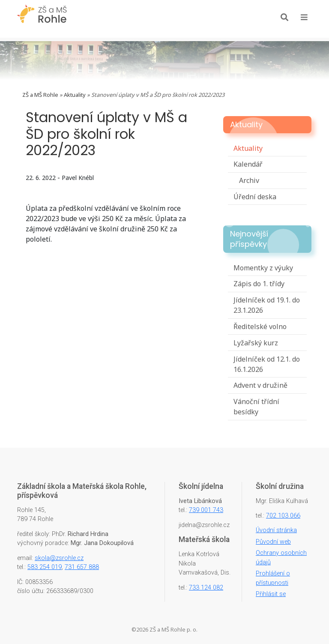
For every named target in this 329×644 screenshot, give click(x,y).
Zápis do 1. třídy (259, 284)
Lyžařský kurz (256, 343)
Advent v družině (260, 385)
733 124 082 (206, 588)
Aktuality (75, 95)
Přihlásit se (271, 594)
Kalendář (248, 164)
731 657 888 (82, 567)
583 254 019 (45, 567)
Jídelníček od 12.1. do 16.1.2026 (267, 364)
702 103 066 (283, 516)
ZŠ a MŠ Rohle (40, 95)
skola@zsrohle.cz (59, 558)
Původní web (273, 542)
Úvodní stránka (276, 530)
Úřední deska (255, 197)
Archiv (249, 180)
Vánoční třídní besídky (256, 407)
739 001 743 (206, 510)
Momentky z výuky (263, 268)
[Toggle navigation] (304, 17)
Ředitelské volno (260, 326)
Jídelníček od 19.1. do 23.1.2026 (267, 305)
